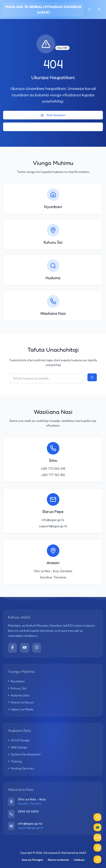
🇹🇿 (98, 827)
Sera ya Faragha (32, 860)
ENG (97, 837)
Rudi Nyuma (53, 127)
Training (15, 761)
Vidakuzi (79, 860)
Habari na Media (21, 709)
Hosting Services (21, 768)
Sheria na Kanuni (21, 702)
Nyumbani (16, 681)
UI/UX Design (19, 740)
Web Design (18, 747)
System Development (24, 754)
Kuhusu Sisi (17, 688)
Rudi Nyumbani (53, 115)
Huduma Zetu (19, 695)
